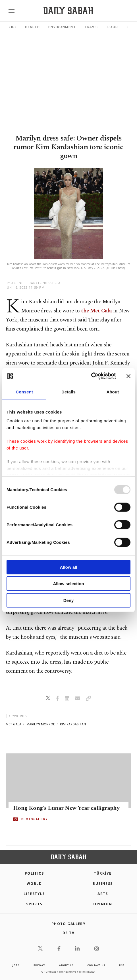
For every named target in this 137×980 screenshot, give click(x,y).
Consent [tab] (24, 392)
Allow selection (68, 584)
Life (13, 27)
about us (66, 965)
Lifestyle (34, 894)
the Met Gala (96, 311)
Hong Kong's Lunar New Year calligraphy (66, 808)
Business (103, 884)
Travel (92, 27)
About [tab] (113, 392)
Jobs (16, 965)
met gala (14, 724)
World (34, 884)
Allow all (69, 567)
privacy (40, 965)
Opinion (103, 904)
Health (32, 27)
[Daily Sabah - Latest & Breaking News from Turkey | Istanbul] (68, 11)
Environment (62, 27)
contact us (96, 965)
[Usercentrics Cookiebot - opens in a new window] (91, 376)
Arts (103, 894)
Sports (34, 904)
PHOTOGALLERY (34, 819)
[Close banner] (128, 376)
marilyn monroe (41, 724)
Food (113, 27)
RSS (122, 965)
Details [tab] (68, 392)
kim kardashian (73, 724)
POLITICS (34, 873)
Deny (69, 600)
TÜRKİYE (103, 873)
